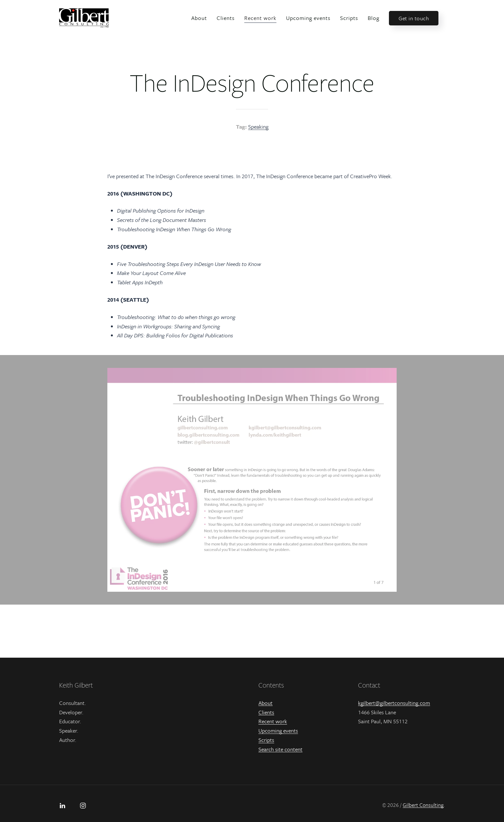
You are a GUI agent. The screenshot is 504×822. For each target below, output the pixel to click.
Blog (373, 18)
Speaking (258, 127)
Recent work (260, 18)
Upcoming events (308, 18)
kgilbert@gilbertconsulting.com (394, 703)
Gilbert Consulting (423, 805)
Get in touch (414, 18)
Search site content (280, 749)
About (199, 18)
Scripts (349, 18)
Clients (226, 18)
